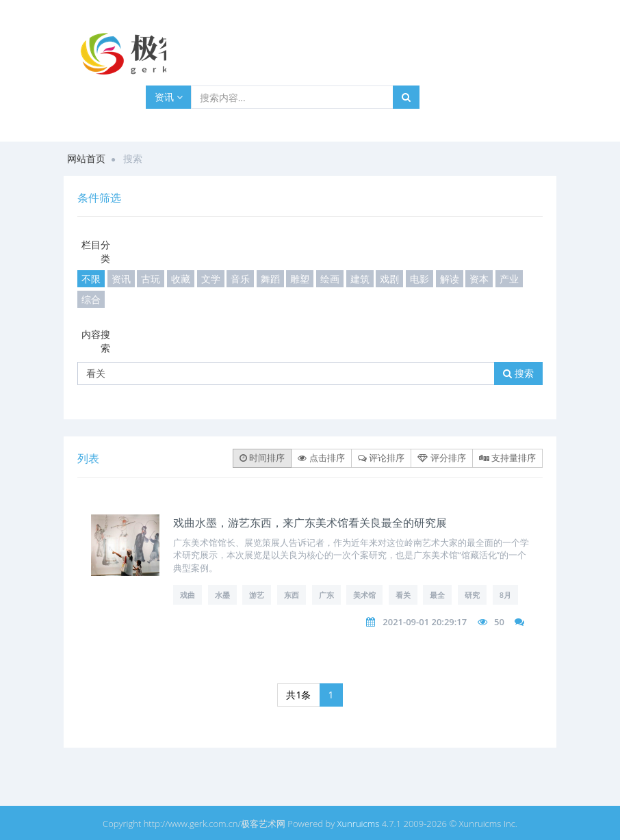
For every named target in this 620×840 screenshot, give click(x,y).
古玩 (151, 279)
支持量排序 (507, 458)
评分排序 (441, 458)
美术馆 (364, 595)
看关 (403, 595)
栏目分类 (96, 251)
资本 (479, 279)
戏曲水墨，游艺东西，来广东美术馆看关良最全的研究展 (310, 523)
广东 (326, 595)
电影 (419, 279)
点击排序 (321, 458)
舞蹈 (270, 279)
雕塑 (300, 279)
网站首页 (86, 158)
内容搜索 (96, 341)
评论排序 (381, 458)
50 (499, 622)
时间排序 (262, 458)
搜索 (518, 373)
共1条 (298, 695)
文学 (211, 279)
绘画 (330, 279)
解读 (450, 279)
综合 (91, 299)
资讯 (169, 97)
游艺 (257, 595)
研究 (472, 595)
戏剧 (389, 279)
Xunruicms (359, 824)
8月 (505, 595)
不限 (91, 279)
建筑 (360, 279)
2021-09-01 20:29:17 (425, 622)
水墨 (222, 595)
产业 (509, 279)
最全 (437, 595)
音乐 (240, 279)
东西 (292, 595)
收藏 (181, 279)
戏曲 (188, 595)
